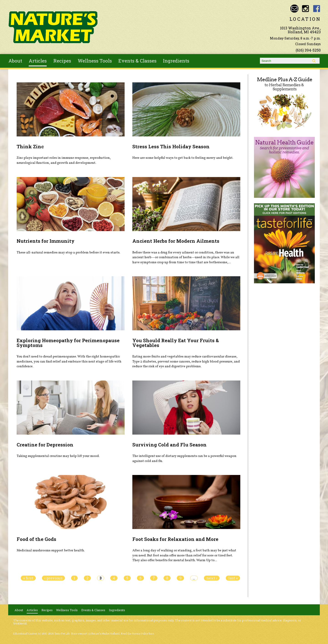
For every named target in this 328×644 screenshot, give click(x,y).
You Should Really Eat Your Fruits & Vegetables (176, 343)
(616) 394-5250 (308, 50)
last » (233, 578)
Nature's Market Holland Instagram (306, 9)
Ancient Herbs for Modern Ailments (176, 241)
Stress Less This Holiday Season (171, 146)
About (15, 61)
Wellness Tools (95, 61)
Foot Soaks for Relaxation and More (175, 539)
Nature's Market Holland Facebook (317, 9)
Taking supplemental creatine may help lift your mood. (58, 456)
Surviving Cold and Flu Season (169, 445)
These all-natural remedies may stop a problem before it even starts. (68, 253)
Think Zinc (30, 146)
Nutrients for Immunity (46, 241)
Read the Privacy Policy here (137, 634)
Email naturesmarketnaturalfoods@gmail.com (294, 9)
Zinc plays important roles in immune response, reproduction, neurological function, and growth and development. (64, 160)
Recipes (62, 61)
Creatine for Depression (45, 445)
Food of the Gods (36, 539)
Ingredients (176, 61)
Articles (38, 61)
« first (28, 578)
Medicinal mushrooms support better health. (51, 550)
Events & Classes (137, 61)
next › (212, 578)
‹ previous (53, 578)
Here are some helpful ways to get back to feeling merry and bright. (183, 158)
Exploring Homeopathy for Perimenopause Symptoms (68, 343)
